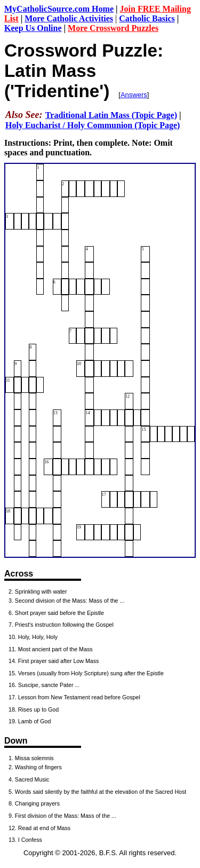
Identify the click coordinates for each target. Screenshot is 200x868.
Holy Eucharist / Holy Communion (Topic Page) (93, 125)
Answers (134, 95)
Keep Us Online (33, 28)
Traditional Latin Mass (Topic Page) (111, 115)
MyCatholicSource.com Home (59, 9)
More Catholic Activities (69, 18)
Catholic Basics (147, 18)
